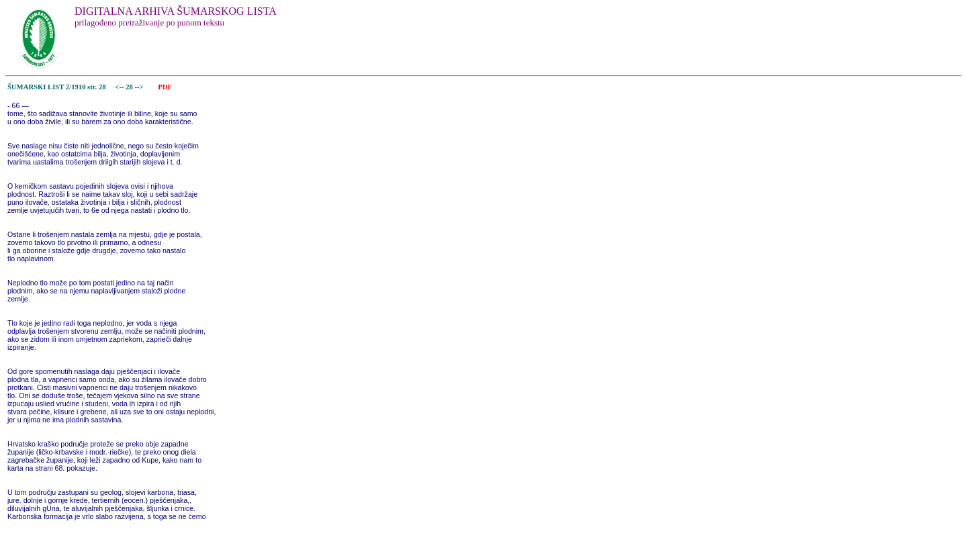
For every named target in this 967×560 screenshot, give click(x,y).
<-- (120, 87)
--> (140, 87)
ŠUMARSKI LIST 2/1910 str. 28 (57, 87)
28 (130, 87)
